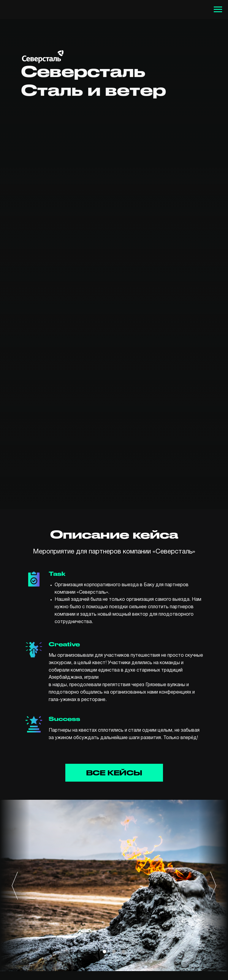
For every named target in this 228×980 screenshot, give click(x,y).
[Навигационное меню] (218, 10)
